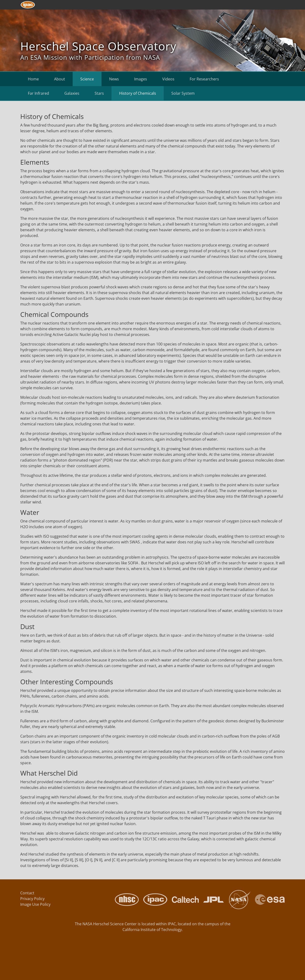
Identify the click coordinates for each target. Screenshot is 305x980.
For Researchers (204, 79)
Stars (99, 93)
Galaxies (72, 93)
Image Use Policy (35, 904)
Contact (27, 893)
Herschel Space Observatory (98, 46)
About (60, 79)
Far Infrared (38, 93)
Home (33, 79)
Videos (168, 79)
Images (141, 79)
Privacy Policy (32, 899)
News (114, 79)
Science (87, 79)
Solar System (183, 93)
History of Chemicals (138, 93)
